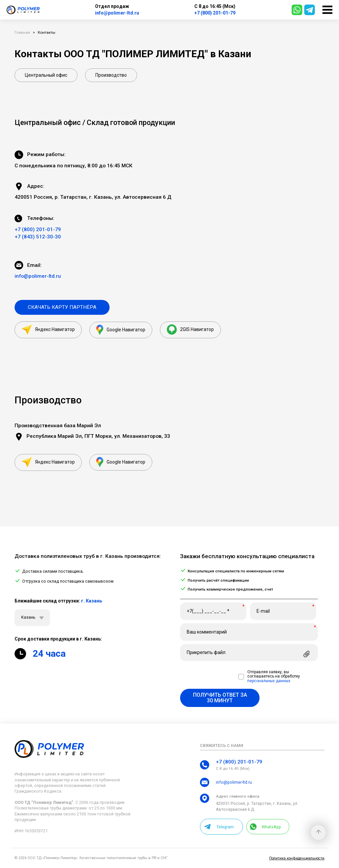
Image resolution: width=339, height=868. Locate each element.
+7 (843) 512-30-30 (38, 237)
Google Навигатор (121, 330)
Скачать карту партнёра (62, 307)
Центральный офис (46, 75)
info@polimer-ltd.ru (117, 13)
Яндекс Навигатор (48, 330)
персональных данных (269, 681)
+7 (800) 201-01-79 (215, 13)
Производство (111, 75)
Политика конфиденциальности (297, 858)
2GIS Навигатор (190, 330)
